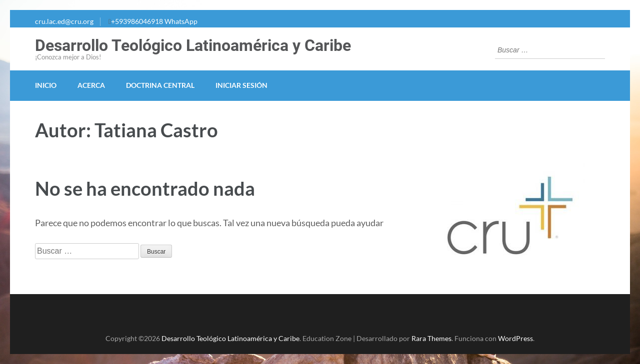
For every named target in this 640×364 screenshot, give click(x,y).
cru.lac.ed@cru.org (64, 21)
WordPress (515, 338)
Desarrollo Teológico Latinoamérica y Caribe (193, 45)
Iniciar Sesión (241, 85)
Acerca (91, 85)
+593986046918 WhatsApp (154, 21)
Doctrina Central (160, 85)
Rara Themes (431, 338)
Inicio (46, 85)
